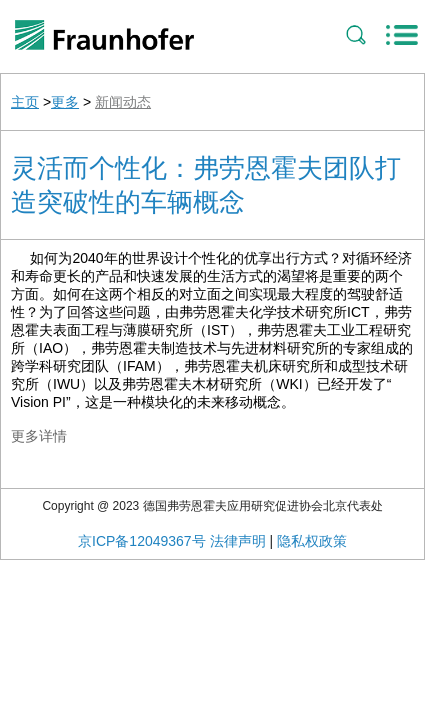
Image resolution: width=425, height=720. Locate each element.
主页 (25, 102)
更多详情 (39, 436)
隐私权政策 (312, 541)
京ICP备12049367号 (142, 541)
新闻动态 (123, 102)
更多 (65, 102)
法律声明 (238, 541)
